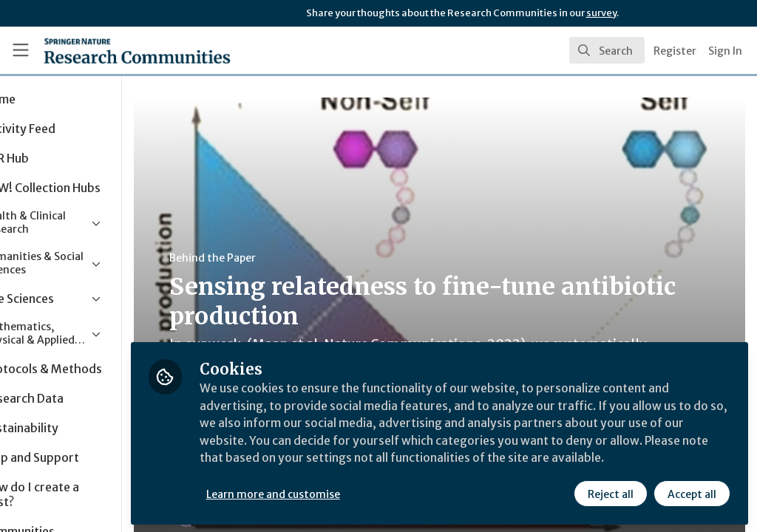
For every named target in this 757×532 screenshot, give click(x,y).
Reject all (611, 493)
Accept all (692, 493)
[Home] (111, 50)
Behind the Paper (280, 258)
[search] (607, 50)
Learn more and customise (340, 493)
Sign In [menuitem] (725, 51)
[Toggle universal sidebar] (21, 50)
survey (601, 13)
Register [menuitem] (675, 51)
